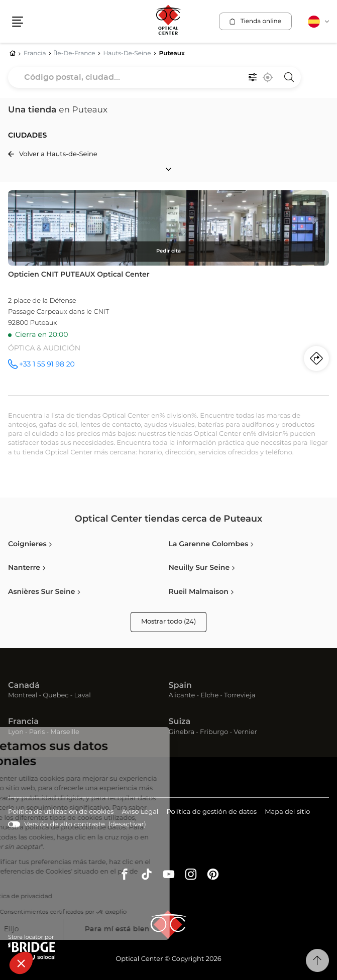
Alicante (182, 696)
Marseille (65, 732)
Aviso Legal (140, 813)
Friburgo (214, 732)
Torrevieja (240, 696)
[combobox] (154, 77)
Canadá (24, 686)
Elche (209, 696)
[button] (21, 963)
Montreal (23, 696)
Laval (82, 696)
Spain (180, 686)
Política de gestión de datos (211, 813)
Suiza (180, 722)
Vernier (245, 732)
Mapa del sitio (287, 812)
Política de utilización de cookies (61, 813)
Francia (23, 722)
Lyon (16, 732)
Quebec (55, 696)
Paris (37, 732)
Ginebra (182, 732)
